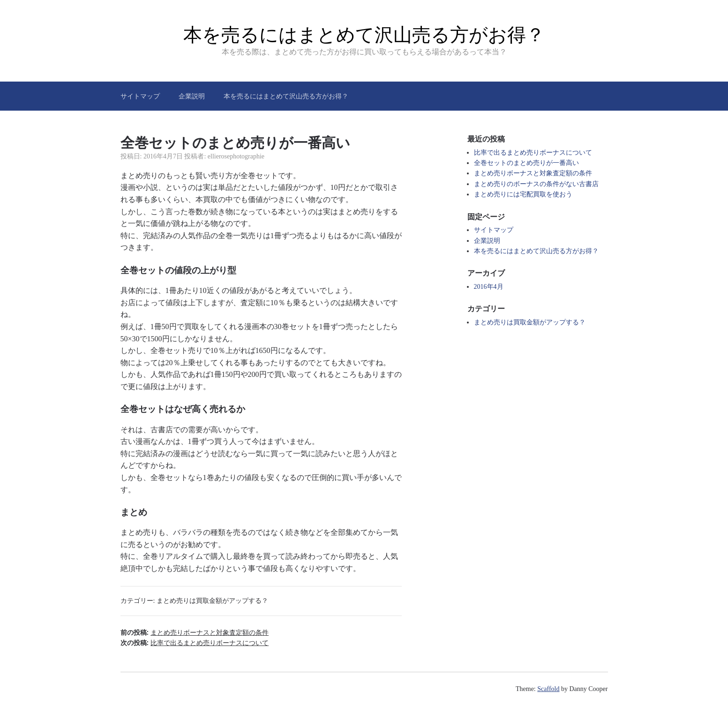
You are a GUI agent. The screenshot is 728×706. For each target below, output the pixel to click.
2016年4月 (489, 287)
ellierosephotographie (236, 156)
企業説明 (192, 96)
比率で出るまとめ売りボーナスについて (533, 153)
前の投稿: (195, 632)
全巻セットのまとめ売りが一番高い (526, 163)
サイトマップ (140, 96)
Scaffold (548, 689)
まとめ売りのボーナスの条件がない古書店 (536, 184)
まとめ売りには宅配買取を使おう (523, 194)
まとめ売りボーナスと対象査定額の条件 (533, 173)
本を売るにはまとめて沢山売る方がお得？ (364, 35)
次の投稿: (195, 643)
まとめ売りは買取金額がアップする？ (212, 601)
